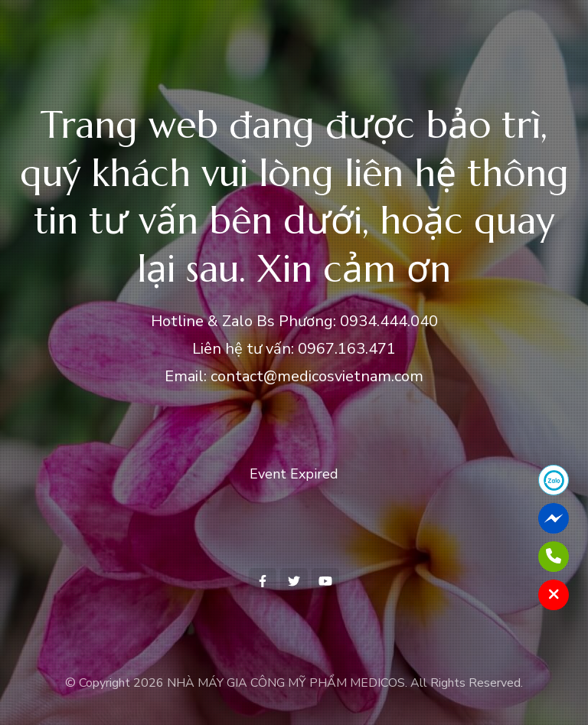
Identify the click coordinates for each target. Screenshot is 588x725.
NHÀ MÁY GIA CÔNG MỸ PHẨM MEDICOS (286, 683)
